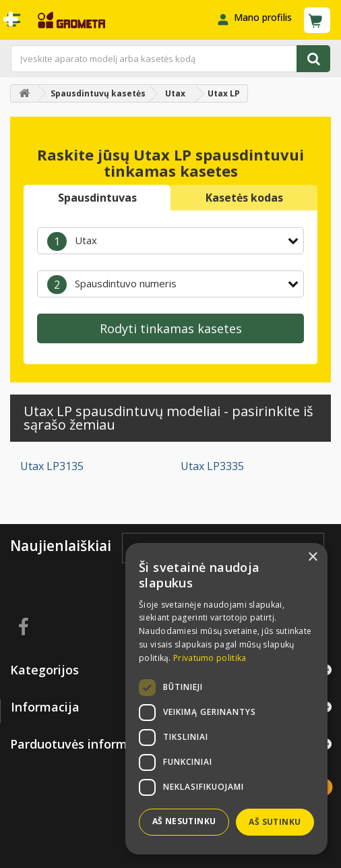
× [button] (312, 557)
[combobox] (170, 241)
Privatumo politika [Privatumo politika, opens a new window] (210, 658)
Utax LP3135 (52, 466)
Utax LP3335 (212, 466)
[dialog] (226, 699)
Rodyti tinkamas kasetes (171, 328)
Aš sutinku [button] (275, 822)
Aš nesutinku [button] (184, 821)
